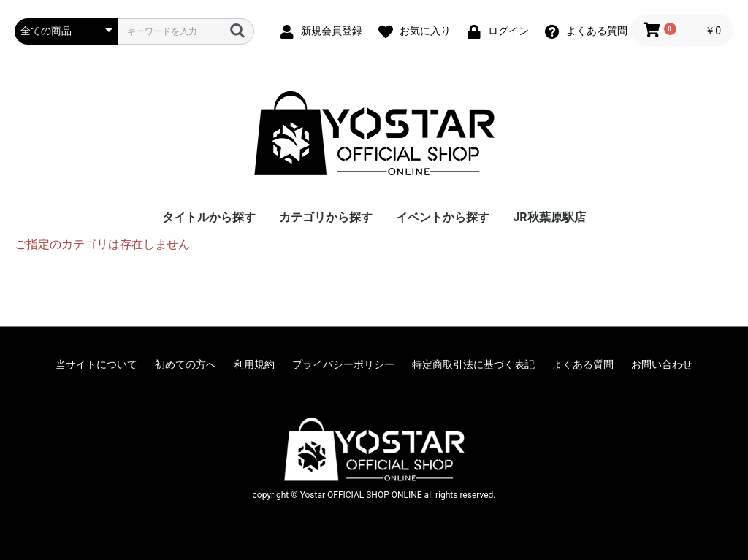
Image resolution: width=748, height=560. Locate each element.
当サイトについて (96, 364)
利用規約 (254, 364)
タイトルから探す (209, 217)
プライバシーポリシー (343, 364)
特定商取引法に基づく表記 (473, 364)
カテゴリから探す (326, 217)
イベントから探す (443, 217)
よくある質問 (583, 364)
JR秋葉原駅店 (549, 217)
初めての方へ (186, 364)
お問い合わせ (662, 364)
